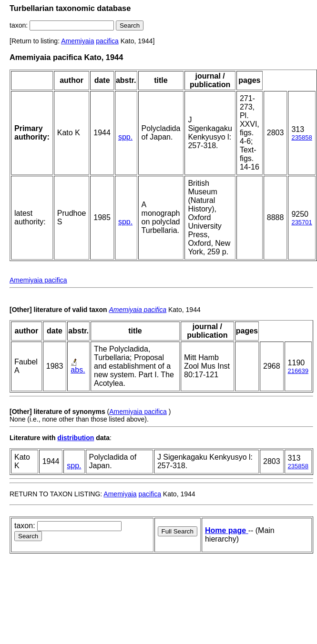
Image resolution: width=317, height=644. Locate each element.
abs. (78, 370)
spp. (125, 137)
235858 (302, 137)
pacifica (107, 41)
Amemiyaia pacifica (38, 280)
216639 (298, 371)
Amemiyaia (77, 41)
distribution (76, 438)
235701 (302, 222)
